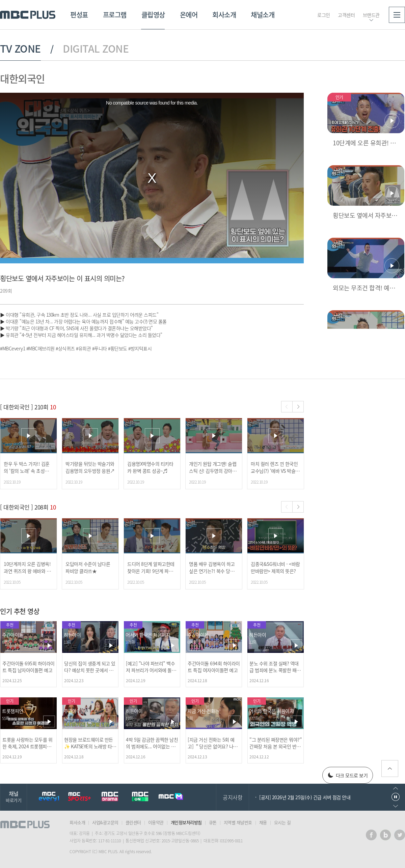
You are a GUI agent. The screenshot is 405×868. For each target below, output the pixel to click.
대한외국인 (22, 78)
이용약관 (156, 822)
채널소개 (263, 15)
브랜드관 (371, 15)
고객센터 (346, 15)
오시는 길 (282, 822)
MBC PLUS (28, 15)
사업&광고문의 (105, 822)
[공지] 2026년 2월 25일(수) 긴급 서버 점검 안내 (305, 797)
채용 (263, 822)
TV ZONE (20, 49)
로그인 (324, 15)
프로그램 (115, 15)
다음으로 (396, 806)
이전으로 (396, 788)
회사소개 (224, 15)
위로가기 (390, 769)
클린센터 (133, 822)
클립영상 (153, 15)
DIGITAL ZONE (96, 49)
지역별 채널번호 (238, 822)
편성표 (79, 15)
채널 (13, 796)
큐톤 (213, 822)
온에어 (189, 15)
